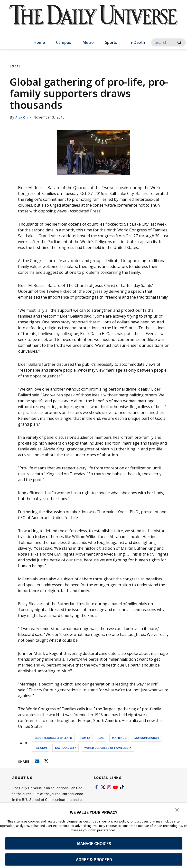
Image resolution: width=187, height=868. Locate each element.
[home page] (93, 19)
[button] (177, 810)
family (85, 738)
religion (41, 748)
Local (15, 66)
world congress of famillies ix (108, 748)
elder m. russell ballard (53, 738)
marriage (119, 738)
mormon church (147, 738)
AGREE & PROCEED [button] (94, 860)
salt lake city (65, 748)
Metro (88, 42)
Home (39, 42)
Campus (64, 42)
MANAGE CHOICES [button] (94, 844)
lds (101, 738)
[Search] (168, 42)
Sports (111, 42)
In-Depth (137, 42)
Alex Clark (24, 117)
